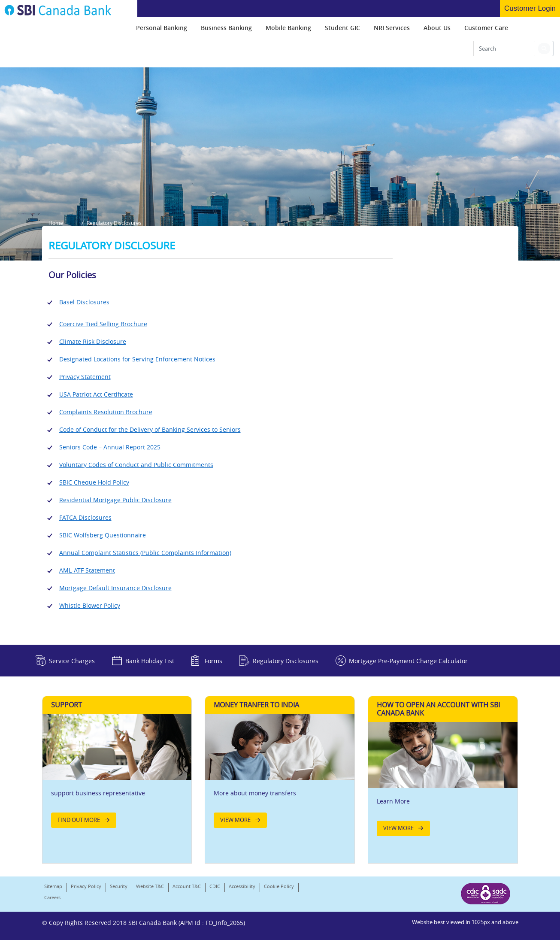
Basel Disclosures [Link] (84, 302)
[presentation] (162, 28)
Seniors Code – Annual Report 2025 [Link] (110, 447)
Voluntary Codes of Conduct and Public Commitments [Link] (136, 465)
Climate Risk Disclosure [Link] (93, 341)
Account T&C (187, 886)
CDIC (215, 886)
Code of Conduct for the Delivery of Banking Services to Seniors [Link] (150, 429)
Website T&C (150, 886)
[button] (544, 49)
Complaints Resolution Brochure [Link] (106, 412)
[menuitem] (162, 28)
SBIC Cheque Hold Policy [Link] (94, 482)
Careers (52, 897)
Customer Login (530, 8)
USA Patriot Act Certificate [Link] (96, 394)
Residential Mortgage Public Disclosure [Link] (115, 500)
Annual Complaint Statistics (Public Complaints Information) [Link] (145, 553)
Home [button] (56, 223)
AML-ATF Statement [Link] (87, 570)
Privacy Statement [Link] (85, 377)
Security (119, 886)
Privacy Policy (86, 886)
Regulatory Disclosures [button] (114, 223)
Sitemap (53, 886)
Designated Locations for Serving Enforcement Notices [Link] (137, 359)
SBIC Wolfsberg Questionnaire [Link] (103, 535)
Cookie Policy (279, 886)
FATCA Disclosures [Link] (85, 517)
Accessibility (242, 886)
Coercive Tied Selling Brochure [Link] (103, 324)
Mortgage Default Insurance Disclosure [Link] (115, 588)
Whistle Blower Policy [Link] (90, 605)
